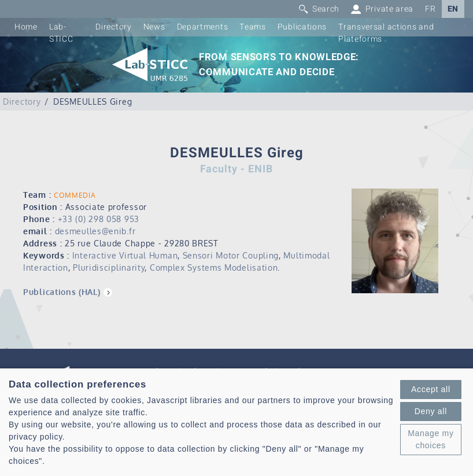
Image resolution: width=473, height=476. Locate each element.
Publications (302, 27)
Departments (203, 27)
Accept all (431, 389)
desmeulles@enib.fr (95, 231)
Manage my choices (430, 439)
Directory (113, 27)
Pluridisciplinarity (109, 267)
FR (430, 9)
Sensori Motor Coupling (231, 255)
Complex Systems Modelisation (214, 267)
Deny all (431, 411)
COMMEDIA (75, 195)
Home (26, 27)
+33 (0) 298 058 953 (99, 219)
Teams (253, 27)
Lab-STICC (61, 33)
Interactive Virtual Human (125, 255)
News (154, 27)
